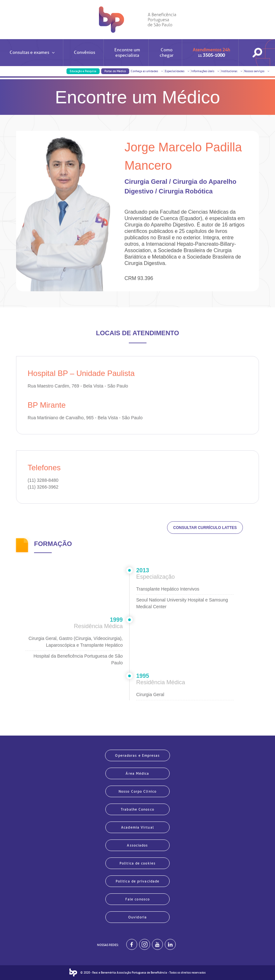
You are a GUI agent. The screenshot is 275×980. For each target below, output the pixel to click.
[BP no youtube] (157, 944)
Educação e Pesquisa (83, 71)
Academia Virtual (137, 827)
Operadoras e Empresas (137, 755)
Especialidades (177, 71)
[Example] (145, 944)
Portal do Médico (115, 71)
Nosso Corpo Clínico (137, 791)
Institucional (232, 71)
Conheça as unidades (147, 71)
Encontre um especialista (127, 53)
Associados (137, 845)
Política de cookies (137, 863)
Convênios (84, 52)
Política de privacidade (137, 881)
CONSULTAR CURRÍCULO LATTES (205, 528)
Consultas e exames (32, 58)
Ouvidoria (137, 917)
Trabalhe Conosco (137, 809)
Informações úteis (205, 71)
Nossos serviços (257, 71)
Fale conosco (137, 899)
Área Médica (137, 773)
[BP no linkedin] (170, 944)
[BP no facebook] (132, 944)
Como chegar (167, 53)
